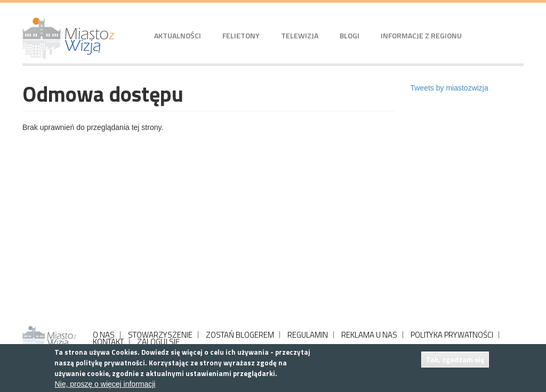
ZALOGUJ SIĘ (158, 342)
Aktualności (178, 35)
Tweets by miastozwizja (449, 88)
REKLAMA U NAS (369, 335)
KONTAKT (108, 342)
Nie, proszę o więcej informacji (105, 384)
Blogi (350, 35)
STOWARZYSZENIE (160, 335)
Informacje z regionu (421, 35)
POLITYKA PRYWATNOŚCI (452, 335)
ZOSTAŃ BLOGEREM (240, 335)
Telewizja (300, 35)
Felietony (241, 35)
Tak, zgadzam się (455, 359)
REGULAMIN (308, 335)
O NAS (104, 335)
